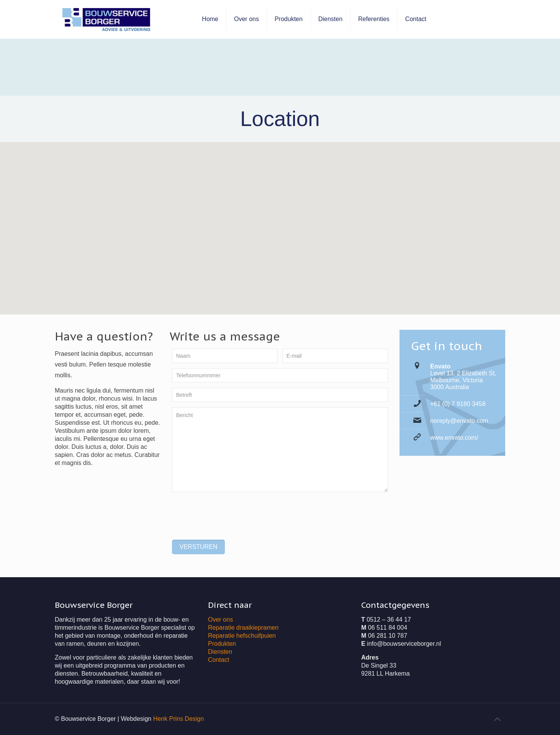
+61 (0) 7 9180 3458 (458, 404)
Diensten (220, 652)
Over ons (220, 620)
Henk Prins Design (179, 719)
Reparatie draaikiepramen (243, 628)
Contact (219, 660)
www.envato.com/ (454, 438)
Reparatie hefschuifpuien (242, 636)
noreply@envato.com (459, 421)
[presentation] (230, 513)
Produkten (222, 644)
